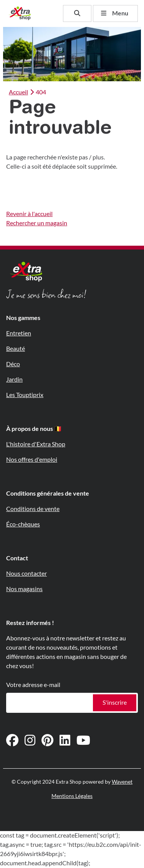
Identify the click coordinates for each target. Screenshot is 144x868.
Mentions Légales (72, 796)
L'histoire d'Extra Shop (36, 444)
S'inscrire (115, 703)
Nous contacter (26, 574)
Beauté (16, 349)
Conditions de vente (33, 509)
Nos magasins (24, 589)
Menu (115, 13)
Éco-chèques (23, 524)
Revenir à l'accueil (29, 214)
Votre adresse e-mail (33, 685)
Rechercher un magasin (37, 223)
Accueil (18, 92)
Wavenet (122, 782)
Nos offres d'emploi (32, 460)
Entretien (19, 333)
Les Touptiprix (25, 395)
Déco (13, 364)
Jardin (14, 380)
